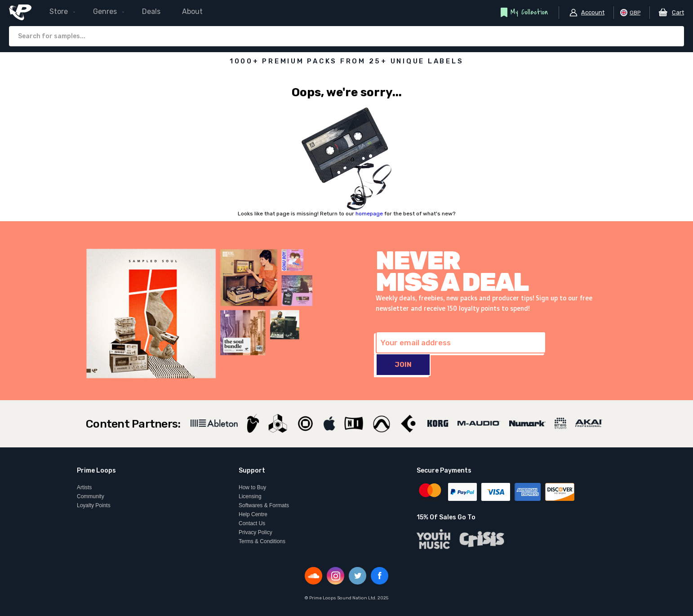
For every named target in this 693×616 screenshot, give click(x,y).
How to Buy (252, 487)
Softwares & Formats (264, 505)
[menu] (132, 12)
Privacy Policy (255, 532)
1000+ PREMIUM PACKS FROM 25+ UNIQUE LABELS (347, 61)
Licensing (250, 496)
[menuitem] (132, 12)
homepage (369, 214)
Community (91, 496)
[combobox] (346, 36)
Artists (84, 487)
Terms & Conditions (262, 541)
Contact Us (252, 523)
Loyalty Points (94, 505)
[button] (586, 13)
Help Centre (253, 514)
